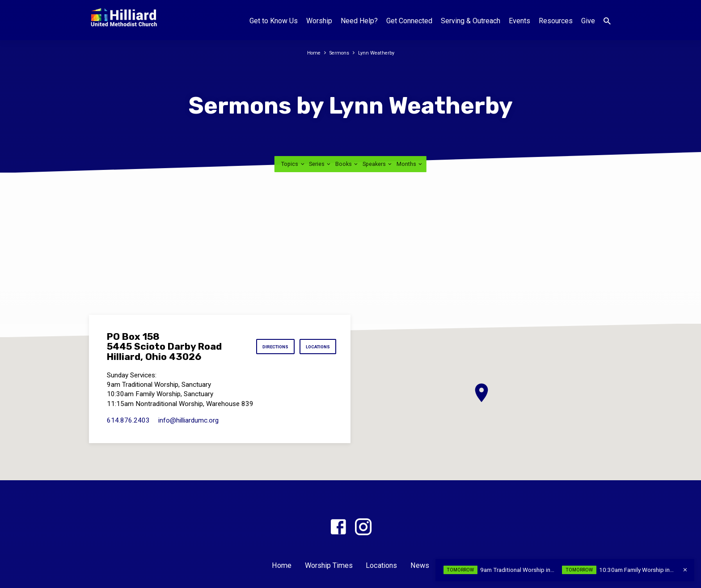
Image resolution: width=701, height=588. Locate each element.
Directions (265, 347)
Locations (314, 347)
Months (410, 164)
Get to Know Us (274, 21)
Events (519, 21)
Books (347, 164)
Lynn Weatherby (379, 53)
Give (588, 21)
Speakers (378, 164)
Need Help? (359, 21)
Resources (556, 21)
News (420, 565)
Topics (293, 164)
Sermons (339, 53)
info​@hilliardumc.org (188, 420)
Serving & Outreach (471, 21)
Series (320, 164)
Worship (319, 21)
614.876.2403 (128, 420)
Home (310, 53)
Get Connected (409, 21)
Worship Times (329, 565)
